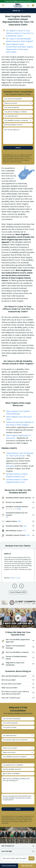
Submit (18, 148)
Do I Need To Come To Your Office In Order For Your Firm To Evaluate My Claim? (20, 33)
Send (31, 858)
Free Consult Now (9, 866)
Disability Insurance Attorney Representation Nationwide (18, 5)
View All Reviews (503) (18, 592)
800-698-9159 (27, 866)
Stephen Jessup (15, 578)
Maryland (10, 466)
